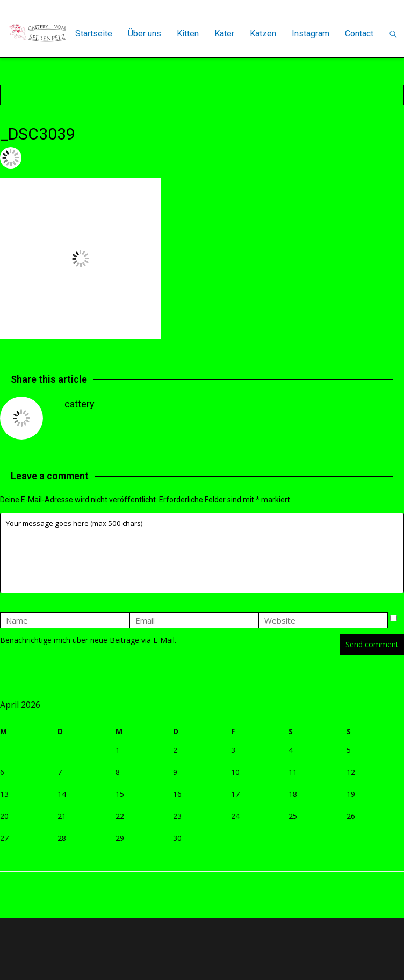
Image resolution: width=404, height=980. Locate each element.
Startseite (94, 34)
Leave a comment (191, 158)
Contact (359, 34)
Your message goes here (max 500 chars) (202, 553)
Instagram (311, 34)
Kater (224, 34)
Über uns (145, 34)
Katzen (263, 34)
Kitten (188, 34)
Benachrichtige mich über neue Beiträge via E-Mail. (88, 640)
